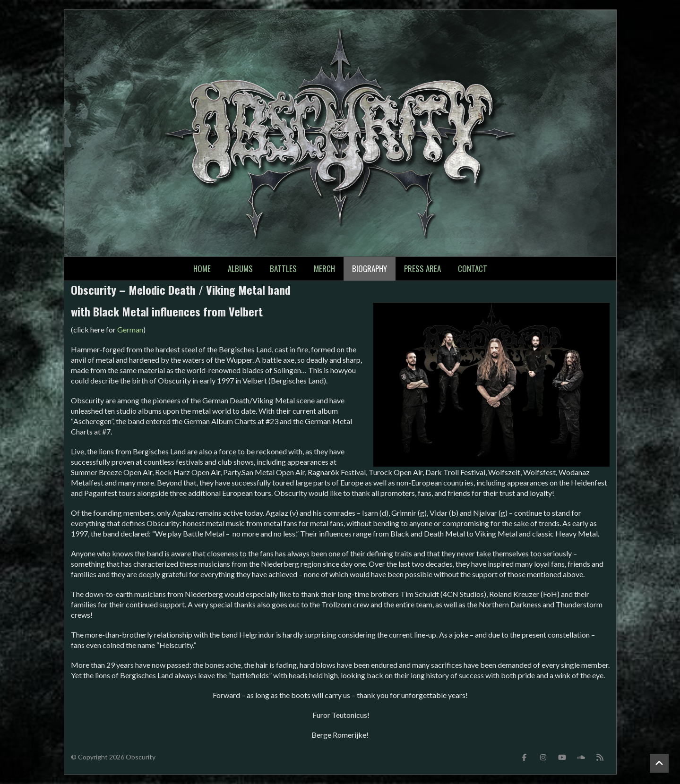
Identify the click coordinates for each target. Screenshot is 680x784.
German (130, 329)
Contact (473, 268)
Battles (283, 268)
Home (202, 268)
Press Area (422, 268)
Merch (324, 268)
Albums (240, 268)
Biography (370, 268)
